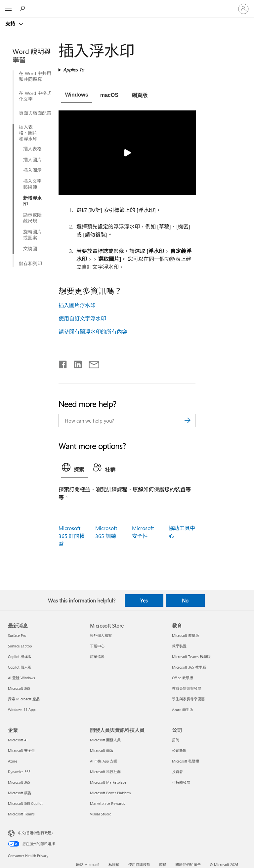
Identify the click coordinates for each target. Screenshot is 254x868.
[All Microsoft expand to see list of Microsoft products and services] (8, 9)
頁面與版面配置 (35, 113)
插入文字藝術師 (32, 184)
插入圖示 (32, 170)
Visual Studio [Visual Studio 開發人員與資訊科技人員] (101, 814)
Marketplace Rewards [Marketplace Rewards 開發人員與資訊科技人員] (107, 803)
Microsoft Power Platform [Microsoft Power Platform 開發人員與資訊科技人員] (110, 793)
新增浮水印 (32, 201)
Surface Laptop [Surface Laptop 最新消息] (20, 646)
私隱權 (114, 865)
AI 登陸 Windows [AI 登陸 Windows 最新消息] (21, 678)
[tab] (77, 96)
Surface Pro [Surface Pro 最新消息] (17, 635)
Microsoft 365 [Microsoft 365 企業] (19, 782)
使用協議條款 (139, 865)
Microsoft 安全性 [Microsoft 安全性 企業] (21, 750)
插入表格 (32, 149)
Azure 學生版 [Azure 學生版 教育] (183, 709)
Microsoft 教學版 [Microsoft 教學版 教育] (186, 635)
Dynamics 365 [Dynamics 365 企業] (19, 772)
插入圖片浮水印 (77, 305)
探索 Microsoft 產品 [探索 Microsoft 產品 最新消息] (24, 699)
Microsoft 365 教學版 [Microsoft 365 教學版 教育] (189, 667)
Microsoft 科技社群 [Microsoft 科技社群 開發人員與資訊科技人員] (105, 772)
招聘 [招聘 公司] (176, 740)
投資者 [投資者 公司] (177, 772)
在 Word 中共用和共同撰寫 (35, 76)
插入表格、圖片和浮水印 (28, 133)
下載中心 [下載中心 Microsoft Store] (97, 646)
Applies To (74, 70)
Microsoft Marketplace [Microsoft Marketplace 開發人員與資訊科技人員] (108, 782)
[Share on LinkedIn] (75, 363)
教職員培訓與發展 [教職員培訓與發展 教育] (187, 688)
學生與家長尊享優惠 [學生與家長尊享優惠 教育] (188, 699)
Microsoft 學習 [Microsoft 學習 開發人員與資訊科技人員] (102, 750)
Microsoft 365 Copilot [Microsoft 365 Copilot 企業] (25, 803)
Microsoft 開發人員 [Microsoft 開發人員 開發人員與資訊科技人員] (105, 740)
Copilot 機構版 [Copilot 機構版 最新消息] (20, 657)
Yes (144, 600)
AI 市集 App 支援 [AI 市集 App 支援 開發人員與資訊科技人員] (104, 761)
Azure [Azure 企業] (13, 761)
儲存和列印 (30, 264)
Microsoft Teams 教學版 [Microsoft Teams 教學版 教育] (191, 657)
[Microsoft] (127, 5)
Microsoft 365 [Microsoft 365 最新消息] (19, 688)
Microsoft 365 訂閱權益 (72, 536)
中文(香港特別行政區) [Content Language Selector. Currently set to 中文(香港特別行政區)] (35, 833)
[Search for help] (23, 9)
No (185, 600)
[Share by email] (91, 363)
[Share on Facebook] (63, 363)
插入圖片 (32, 160)
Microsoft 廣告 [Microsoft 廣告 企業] (20, 793)
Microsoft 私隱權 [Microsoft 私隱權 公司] (186, 761)
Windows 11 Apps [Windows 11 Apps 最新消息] (22, 709)
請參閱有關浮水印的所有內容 (93, 331)
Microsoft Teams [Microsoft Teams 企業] (21, 814)
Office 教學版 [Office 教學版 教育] (183, 678)
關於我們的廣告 (188, 865)
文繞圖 (30, 249)
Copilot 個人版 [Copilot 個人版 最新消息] (20, 667)
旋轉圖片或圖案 (32, 235)
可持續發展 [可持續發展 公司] (181, 782)
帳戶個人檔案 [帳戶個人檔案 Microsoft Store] (101, 635)
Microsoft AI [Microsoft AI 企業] (18, 740)
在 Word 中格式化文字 (35, 96)
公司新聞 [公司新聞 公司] (179, 750)
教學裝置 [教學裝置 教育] (179, 646)
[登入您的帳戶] (243, 9)
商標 (163, 865)
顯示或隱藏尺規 (32, 218)
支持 (11, 23)
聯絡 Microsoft (88, 865)
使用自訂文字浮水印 (82, 318)
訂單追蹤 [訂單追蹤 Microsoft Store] (97, 657)
